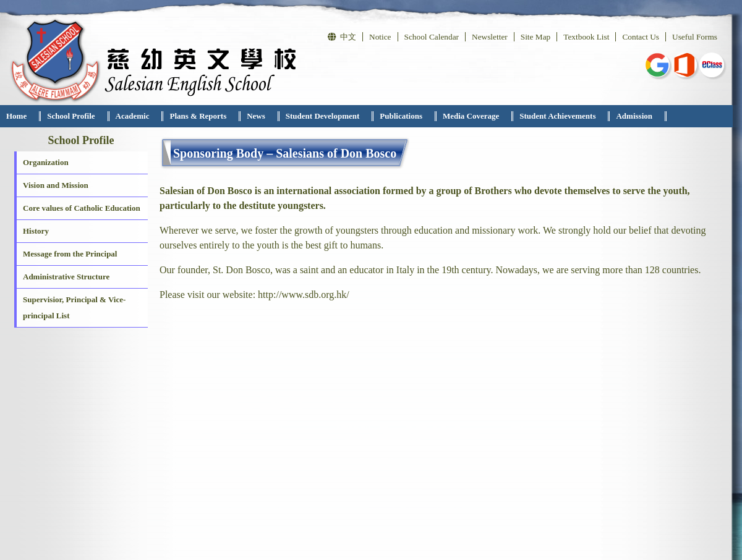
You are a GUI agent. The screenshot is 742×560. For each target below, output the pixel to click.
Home (16, 116)
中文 (342, 37)
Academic (133, 116)
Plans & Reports (198, 116)
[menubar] (333, 116)
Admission (634, 116)
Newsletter (490, 37)
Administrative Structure (66, 277)
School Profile (71, 116)
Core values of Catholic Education (82, 208)
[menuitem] (20, 116)
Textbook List (586, 37)
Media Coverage (471, 116)
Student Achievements (557, 116)
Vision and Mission (56, 185)
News (256, 116)
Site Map (536, 37)
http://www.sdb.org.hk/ (304, 295)
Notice (380, 37)
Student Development (323, 116)
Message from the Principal (70, 254)
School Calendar (432, 37)
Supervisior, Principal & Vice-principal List (74, 308)
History (36, 231)
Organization (46, 162)
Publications (401, 116)
